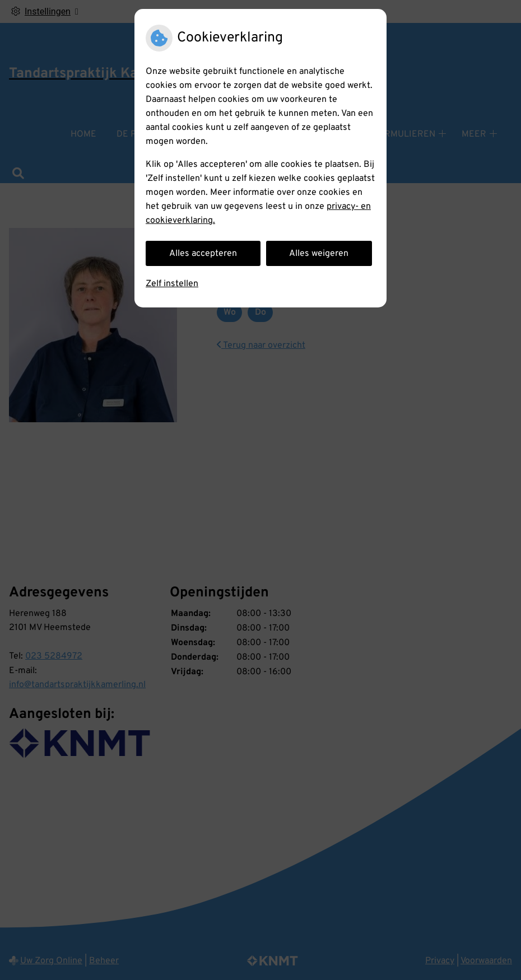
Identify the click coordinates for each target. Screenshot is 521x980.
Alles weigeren (319, 254)
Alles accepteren (203, 254)
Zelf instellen (172, 284)
